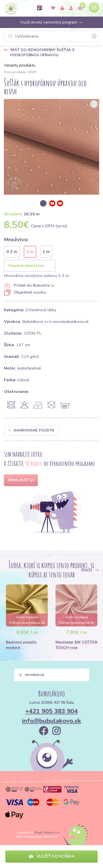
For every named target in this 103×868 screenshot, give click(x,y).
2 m (46, 252)
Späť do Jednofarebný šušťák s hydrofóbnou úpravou (42, 52)
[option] (51, 147)
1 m (30, 252)
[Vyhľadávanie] (51, 36)
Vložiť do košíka (52, 856)
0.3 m (12, 252)
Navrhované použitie (31, 431)
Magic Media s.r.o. (47, 832)
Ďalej (90, 570)
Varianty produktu (20, 65)
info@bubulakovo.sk (51, 721)
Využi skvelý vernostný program (51, 22)
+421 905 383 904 (51, 711)
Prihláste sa (21, 480)
